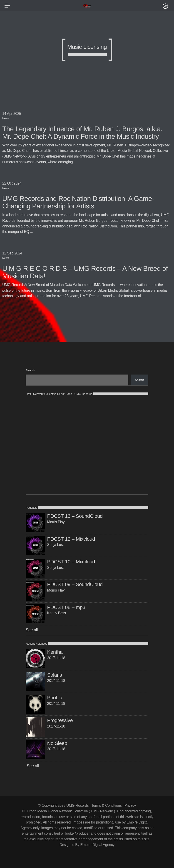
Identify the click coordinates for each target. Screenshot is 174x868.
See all (32, 630)
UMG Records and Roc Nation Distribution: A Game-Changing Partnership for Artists (78, 202)
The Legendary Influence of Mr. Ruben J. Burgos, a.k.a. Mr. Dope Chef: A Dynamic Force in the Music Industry (82, 133)
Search (30, 370)
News (6, 118)
